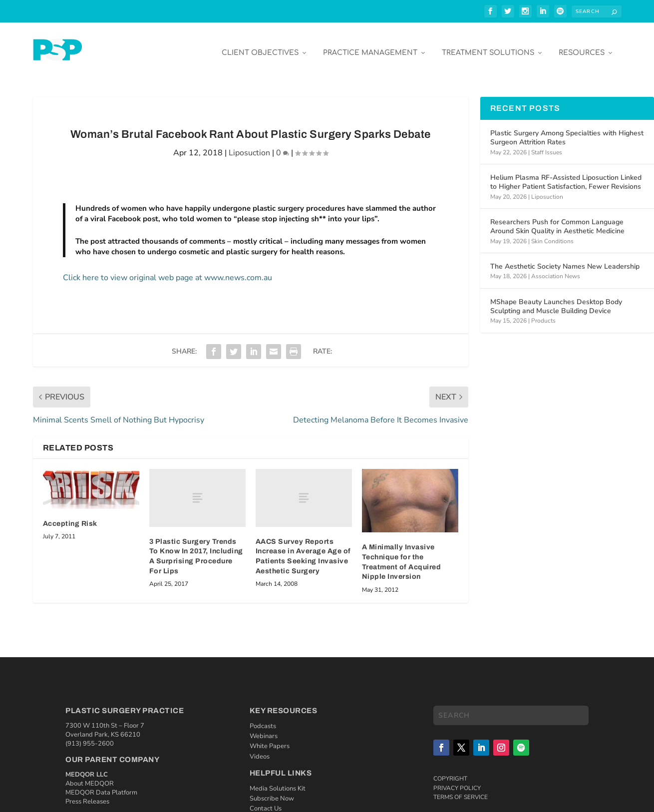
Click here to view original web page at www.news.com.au (167, 271)
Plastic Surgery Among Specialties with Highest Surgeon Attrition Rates (567, 131)
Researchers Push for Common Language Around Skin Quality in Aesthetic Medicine (557, 219)
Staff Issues (547, 145)
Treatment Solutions (488, 46)
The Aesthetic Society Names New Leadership (565, 259)
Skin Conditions (552, 234)
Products (543, 314)
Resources (582, 46)
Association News (556, 269)
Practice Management (370, 46)
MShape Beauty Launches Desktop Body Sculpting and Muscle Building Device (556, 299)
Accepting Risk (70, 517)
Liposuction (249, 146)
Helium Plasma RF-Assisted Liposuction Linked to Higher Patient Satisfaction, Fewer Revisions (566, 175)
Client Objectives (260, 46)
